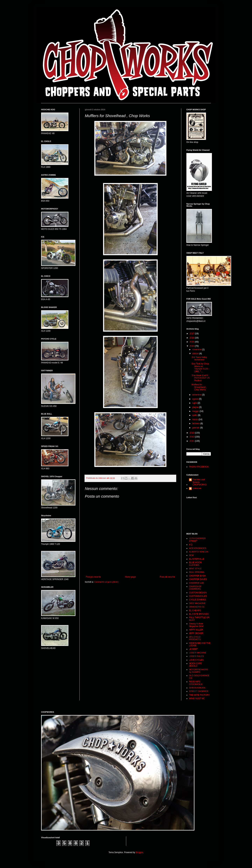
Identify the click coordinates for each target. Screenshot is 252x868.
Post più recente (93, 577)
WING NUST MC (197, 699)
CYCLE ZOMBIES (197, 600)
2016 (192, 338)
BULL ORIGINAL (197, 572)
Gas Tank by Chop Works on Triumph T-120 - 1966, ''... (200, 367)
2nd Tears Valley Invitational (199, 358)
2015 (192, 342)
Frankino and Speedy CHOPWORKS (199, 482)
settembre (197, 395)
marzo (195, 419)
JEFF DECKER (196, 633)
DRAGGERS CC (197, 607)
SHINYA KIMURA (197, 688)
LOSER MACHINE (198, 653)
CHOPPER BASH (197, 576)
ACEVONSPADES (198, 548)
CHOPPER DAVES (198, 579)
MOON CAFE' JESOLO (196, 665)
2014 (192, 346)
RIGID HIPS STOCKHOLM (196, 683)
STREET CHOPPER (199, 691)
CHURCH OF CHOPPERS (195, 588)
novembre (197, 350)
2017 (192, 334)
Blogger (139, 852)
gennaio (196, 428)
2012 (192, 437)
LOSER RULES (196, 656)
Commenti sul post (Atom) (106, 582)
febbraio (196, 423)
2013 (192, 433)
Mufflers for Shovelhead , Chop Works (199, 387)
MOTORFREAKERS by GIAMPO (199, 671)
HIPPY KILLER (196, 630)
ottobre (196, 354)
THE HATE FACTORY (199, 695)
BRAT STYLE (195, 569)
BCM (191, 555)
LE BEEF (193, 649)
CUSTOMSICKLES (198, 596)
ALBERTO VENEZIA (199, 552)
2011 (192, 441)
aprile (195, 415)
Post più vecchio (167, 577)
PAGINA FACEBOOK (199, 467)
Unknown (197, 488)
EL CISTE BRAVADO (199, 614)
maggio (196, 411)
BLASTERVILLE (197, 559)
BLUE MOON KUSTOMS (195, 564)
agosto (196, 399)
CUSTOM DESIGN (198, 593)
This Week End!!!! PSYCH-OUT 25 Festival (201, 378)
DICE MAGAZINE (197, 603)
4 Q (191, 545)
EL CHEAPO (195, 611)
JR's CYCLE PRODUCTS (195, 638)
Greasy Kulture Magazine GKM (196, 625)
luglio (195, 403)
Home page (130, 577)
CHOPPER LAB (196, 583)
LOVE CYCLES (196, 660)
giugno (196, 407)
